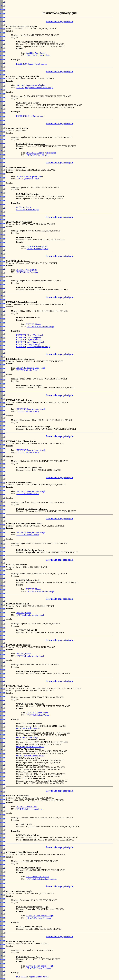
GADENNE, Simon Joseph (37, 713)
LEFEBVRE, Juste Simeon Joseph (30, 342)
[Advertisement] (59, 5)
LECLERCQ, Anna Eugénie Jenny (30, 116)
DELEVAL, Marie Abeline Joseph (30, 747)
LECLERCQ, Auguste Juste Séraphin (31, 64)
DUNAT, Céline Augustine (37, 249)
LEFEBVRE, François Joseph (28, 344)
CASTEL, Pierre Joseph (36, 53)
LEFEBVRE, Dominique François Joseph (33, 347)
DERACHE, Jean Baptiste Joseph (40, 916)
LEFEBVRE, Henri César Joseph (30, 335)
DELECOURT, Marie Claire (38, 55)
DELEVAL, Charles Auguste (28, 728)
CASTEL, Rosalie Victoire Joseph (40, 327)
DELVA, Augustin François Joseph (30, 756)
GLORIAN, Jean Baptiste (36, 246)
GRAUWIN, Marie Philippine (39, 918)
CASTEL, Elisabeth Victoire (38, 715)
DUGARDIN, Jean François (37, 877)
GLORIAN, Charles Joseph (27, 210)
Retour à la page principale (60, 21)
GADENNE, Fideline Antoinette (30, 809)
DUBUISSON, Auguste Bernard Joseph (32, 977)
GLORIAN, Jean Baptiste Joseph (29, 176)
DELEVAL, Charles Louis (27, 807)
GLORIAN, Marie (24, 207)
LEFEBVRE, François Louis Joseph (31, 368)
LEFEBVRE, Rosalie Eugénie (28, 337)
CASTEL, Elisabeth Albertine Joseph (42, 879)
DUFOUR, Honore (34, 324)
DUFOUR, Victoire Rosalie (28, 370)
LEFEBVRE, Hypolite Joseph (28, 340)
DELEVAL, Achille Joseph (27, 737)
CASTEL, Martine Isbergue (28, 179)
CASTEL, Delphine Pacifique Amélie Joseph (35, 88)
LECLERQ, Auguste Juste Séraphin (30, 85)
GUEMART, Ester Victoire (38, 155)
